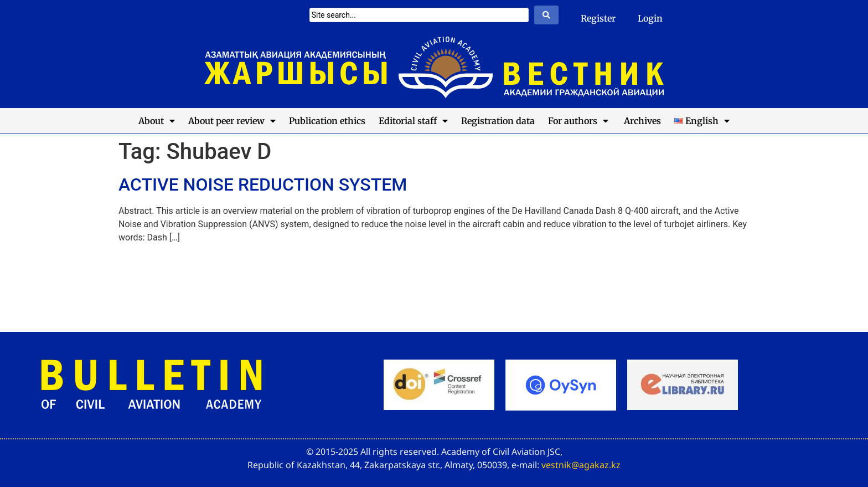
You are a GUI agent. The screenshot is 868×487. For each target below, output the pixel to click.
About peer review (232, 121)
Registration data (498, 121)
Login (650, 18)
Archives (641, 121)
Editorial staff (413, 121)
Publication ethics (327, 121)
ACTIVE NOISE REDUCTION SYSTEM (263, 184)
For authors (578, 121)
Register (598, 18)
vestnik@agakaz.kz (581, 465)
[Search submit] (546, 15)
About (157, 121)
